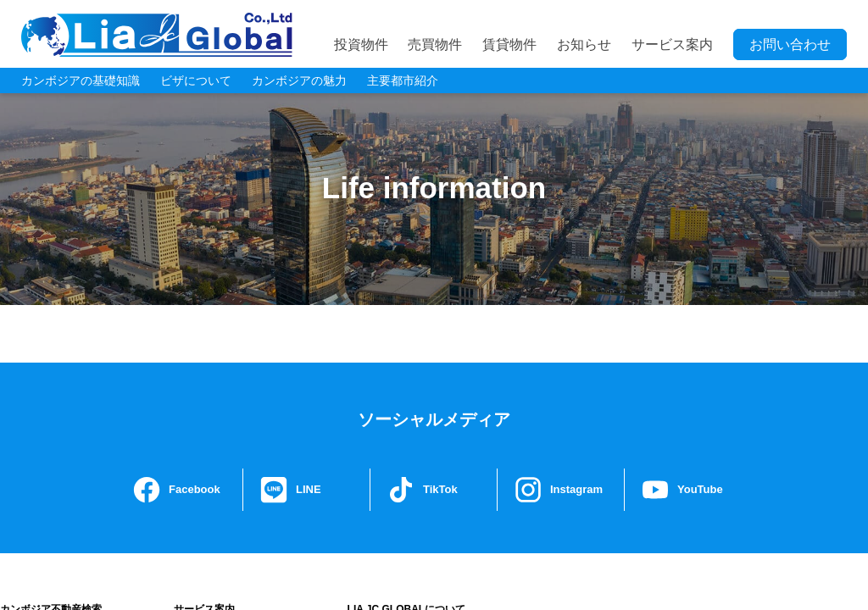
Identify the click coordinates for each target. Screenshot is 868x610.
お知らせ (584, 44)
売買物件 (435, 44)
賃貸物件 (509, 44)
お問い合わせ (790, 44)
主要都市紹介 (403, 80)
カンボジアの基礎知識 (81, 80)
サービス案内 (672, 44)
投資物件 (361, 44)
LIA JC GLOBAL (157, 35)
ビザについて (196, 80)
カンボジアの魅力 (299, 80)
